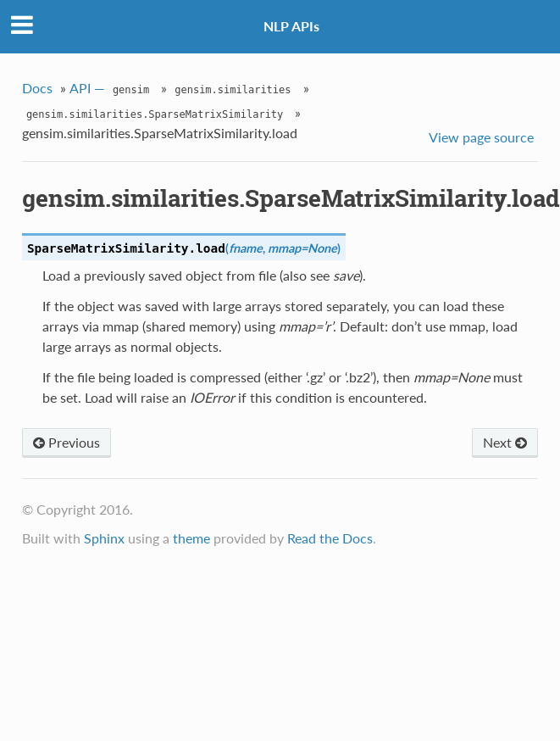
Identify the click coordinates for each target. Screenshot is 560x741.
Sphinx (104, 538)
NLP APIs (291, 26)
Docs (37, 88)
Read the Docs (330, 538)
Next (505, 442)
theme (191, 538)
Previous (67, 442)
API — (111, 90)
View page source (481, 137)
